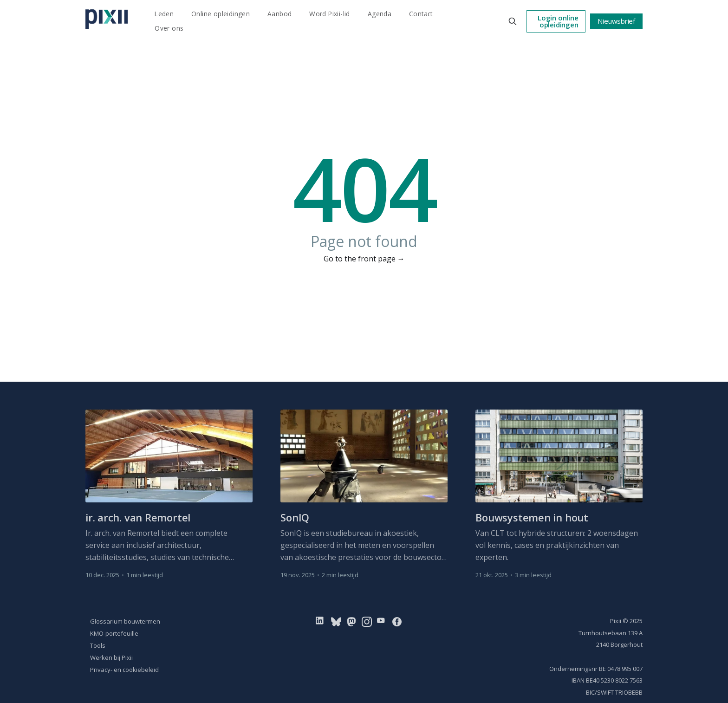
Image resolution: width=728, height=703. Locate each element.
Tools (98, 645)
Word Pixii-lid (330, 14)
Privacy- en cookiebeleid (124, 670)
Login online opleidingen (558, 21)
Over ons (169, 28)
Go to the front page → (364, 259)
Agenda (380, 14)
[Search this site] (513, 21)
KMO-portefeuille (114, 633)
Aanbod (279, 14)
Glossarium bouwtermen (125, 621)
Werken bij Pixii (111, 657)
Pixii (616, 621)
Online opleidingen (221, 14)
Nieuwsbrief (616, 21)
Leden (164, 14)
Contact (421, 14)
